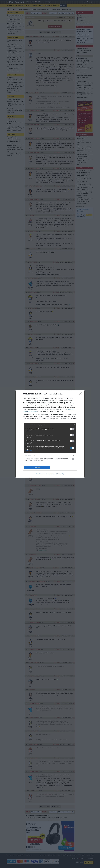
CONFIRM (37, 468)
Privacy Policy (60, 474)
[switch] (72, 429)
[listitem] (50, 425)
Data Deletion (40, 474)
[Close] (81, 394)
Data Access (50, 474)
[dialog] (50, 434)
